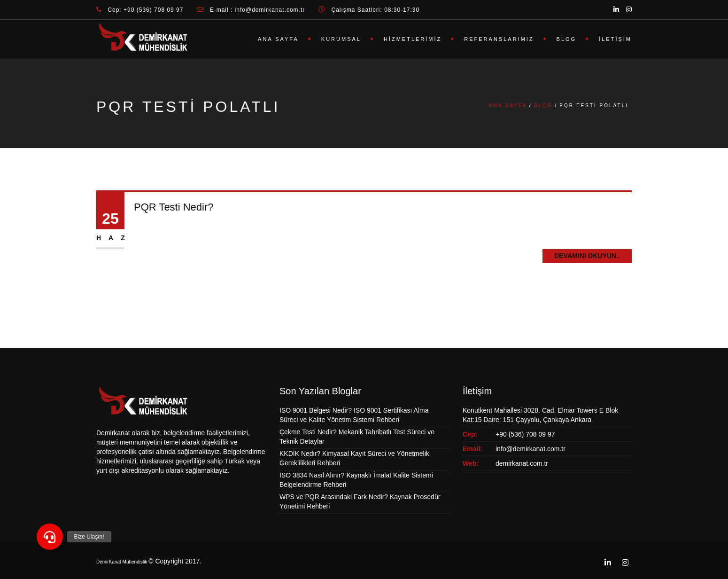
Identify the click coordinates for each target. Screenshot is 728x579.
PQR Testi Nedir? (174, 207)
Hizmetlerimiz (413, 39)
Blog (567, 39)
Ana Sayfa (278, 39)
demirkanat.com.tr (522, 463)
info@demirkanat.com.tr (531, 449)
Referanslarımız (499, 39)
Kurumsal (341, 39)
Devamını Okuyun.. (587, 256)
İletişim (615, 39)
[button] (50, 537)
